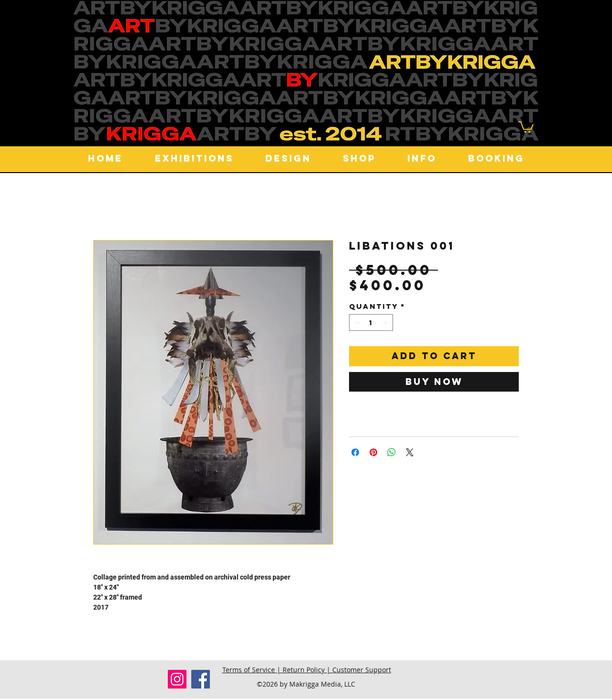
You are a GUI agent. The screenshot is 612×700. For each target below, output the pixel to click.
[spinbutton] (371, 323)
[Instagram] (177, 679)
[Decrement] (356, 323)
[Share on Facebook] (355, 452)
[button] (526, 126)
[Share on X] (410, 452)
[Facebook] (201, 679)
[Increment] (386, 323)
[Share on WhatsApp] (392, 452)
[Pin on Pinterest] (373, 452)
